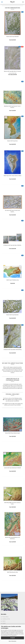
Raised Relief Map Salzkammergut (12, 433)
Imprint (4, 621)
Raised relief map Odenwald (12, 37)
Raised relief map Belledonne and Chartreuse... (12, 538)
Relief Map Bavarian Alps (12, 572)
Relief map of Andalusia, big (12, 280)
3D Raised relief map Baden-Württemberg (12, 350)
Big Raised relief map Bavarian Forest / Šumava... (12, 107)
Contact (4, 623)
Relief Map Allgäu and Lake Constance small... (12, 503)
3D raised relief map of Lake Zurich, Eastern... (12, 211)
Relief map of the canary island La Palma (12, 176)
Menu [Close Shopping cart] (2, 2)
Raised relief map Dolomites (12, 315)
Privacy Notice (14, 635)
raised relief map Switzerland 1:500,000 (12, 468)
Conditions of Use (6, 619)
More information (12, 641)
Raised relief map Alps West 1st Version (12, 71)
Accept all (13, 638)
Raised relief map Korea (12, 141)
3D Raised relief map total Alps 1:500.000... (12, 245)
